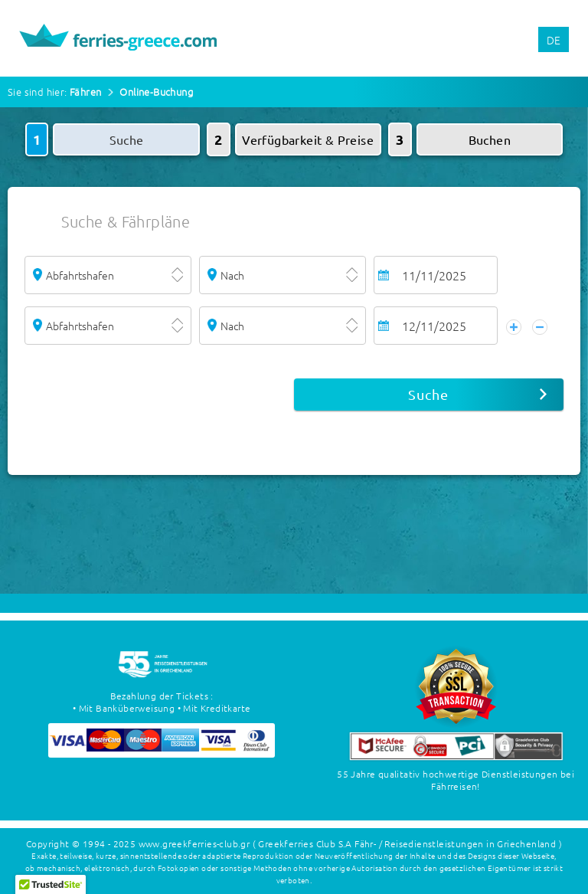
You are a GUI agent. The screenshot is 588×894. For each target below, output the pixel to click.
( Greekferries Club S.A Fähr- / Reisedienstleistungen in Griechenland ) (407, 843)
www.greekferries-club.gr (194, 843)
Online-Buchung (156, 92)
